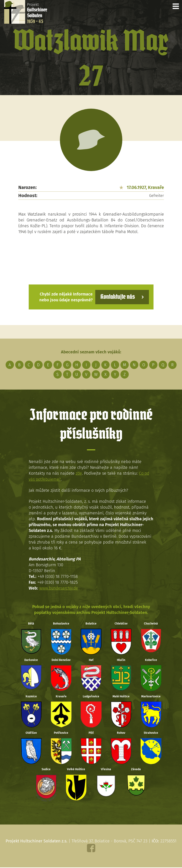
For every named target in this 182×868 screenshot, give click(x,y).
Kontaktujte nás (117, 297)
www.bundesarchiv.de (59, 588)
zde (79, 473)
